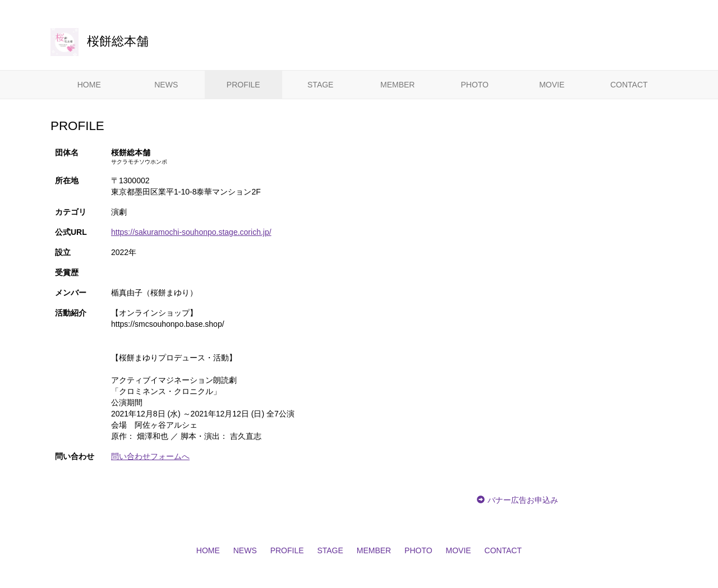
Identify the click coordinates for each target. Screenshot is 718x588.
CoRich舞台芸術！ (640, 580)
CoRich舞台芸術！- (198, 7)
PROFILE (243, 85)
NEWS (166, 85)
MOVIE (552, 85)
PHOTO (475, 85)
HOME (89, 85)
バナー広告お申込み (523, 500)
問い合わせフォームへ (150, 456)
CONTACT (629, 85)
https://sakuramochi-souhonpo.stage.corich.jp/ (191, 232)
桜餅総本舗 (100, 41)
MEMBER (397, 85)
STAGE (320, 85)
